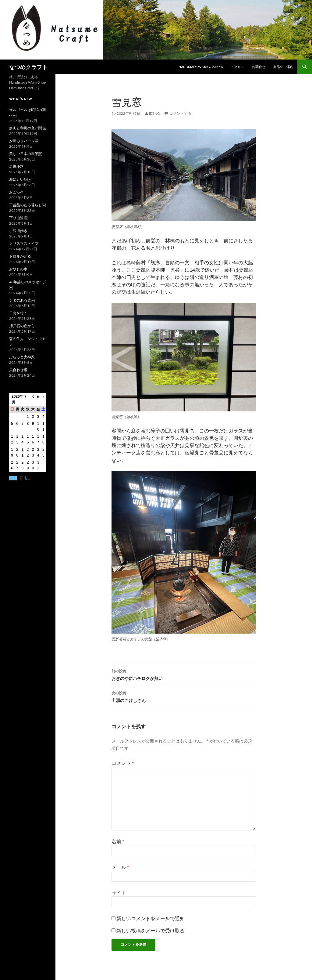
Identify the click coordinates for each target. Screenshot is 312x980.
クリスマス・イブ (24, 243)
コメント (123, 763)
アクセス (237, 67)
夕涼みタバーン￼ (24, 141)
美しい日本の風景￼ (26, 154)
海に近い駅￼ (20, 179)
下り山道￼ (18, 218)
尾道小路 (16, 166)
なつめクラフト (28, 67)
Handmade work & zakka (201, 67)
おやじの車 (18, 269)
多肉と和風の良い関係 (27, 128)
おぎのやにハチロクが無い (184, 674)
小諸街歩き (18, 231)
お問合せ (259, 67)
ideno (155, 113)
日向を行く (18, 313)
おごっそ (16, 192)
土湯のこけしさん (184, 696)
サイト (119, 893)
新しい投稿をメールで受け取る (151, 930)
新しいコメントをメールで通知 (151, 918)
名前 (118, 841)
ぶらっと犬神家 (22, 357)
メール (120, 867)
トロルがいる (20, 256)
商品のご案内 (283, 67)
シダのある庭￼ (22, 300)
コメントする (180, 113)
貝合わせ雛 (18, 370)
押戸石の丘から (22, 326)
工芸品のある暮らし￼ (27, 205)
